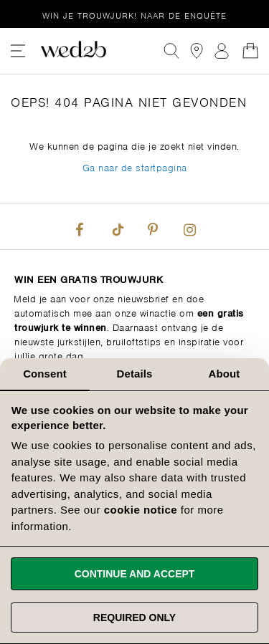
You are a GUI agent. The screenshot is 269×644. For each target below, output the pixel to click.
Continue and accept (135, 574)
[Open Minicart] (250, 51)
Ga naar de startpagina (135, 167)
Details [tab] (135, 374)
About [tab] (225, 374)
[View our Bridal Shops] (197, 51)
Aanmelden (222, 51)
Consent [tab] (45, 374)
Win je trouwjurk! (134, 15)
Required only (134, 617)
